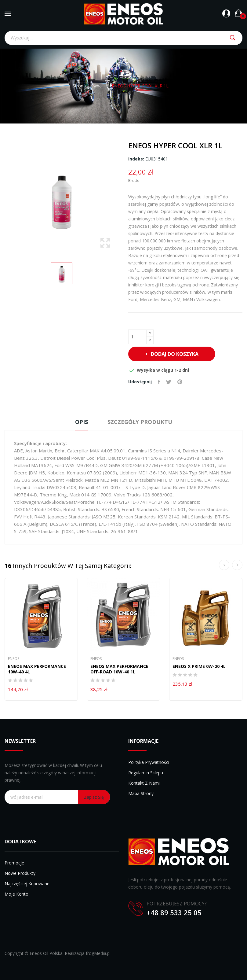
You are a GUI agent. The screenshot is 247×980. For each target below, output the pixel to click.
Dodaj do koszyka (174, 354)
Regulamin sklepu (146, 773)
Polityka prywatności (149, 762)
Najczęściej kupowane (27, 884)
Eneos (14, 659)
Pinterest (180, 382)
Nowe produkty (20, 873)
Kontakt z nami (144, 783)
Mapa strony (141, 793)
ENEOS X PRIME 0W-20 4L (199, 666)
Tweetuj (169, 382)
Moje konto (16, 894)
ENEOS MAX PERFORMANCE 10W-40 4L (37, 669)
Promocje (14, 863)
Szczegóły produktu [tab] (140, 422)
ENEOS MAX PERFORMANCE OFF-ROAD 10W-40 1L (119, 669)
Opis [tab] (82, 422)
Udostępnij (159, 382)
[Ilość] (137, 337)
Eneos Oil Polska (46, 953)
